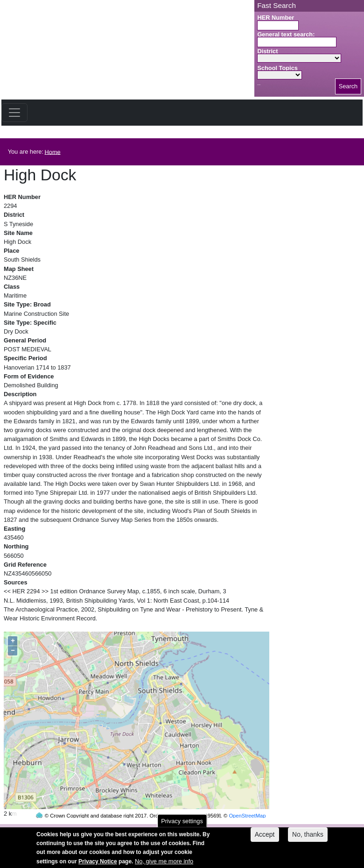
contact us (243, 829)
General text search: (286, 34)
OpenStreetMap (247, 798)
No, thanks (308, 838)
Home (53, 152)
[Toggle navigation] (14, 113)
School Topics (277, 68)
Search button (259, 85)
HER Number (276, 18)
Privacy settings (182, 824)
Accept (265, 838)
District (267, 51)
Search (348, 86)
